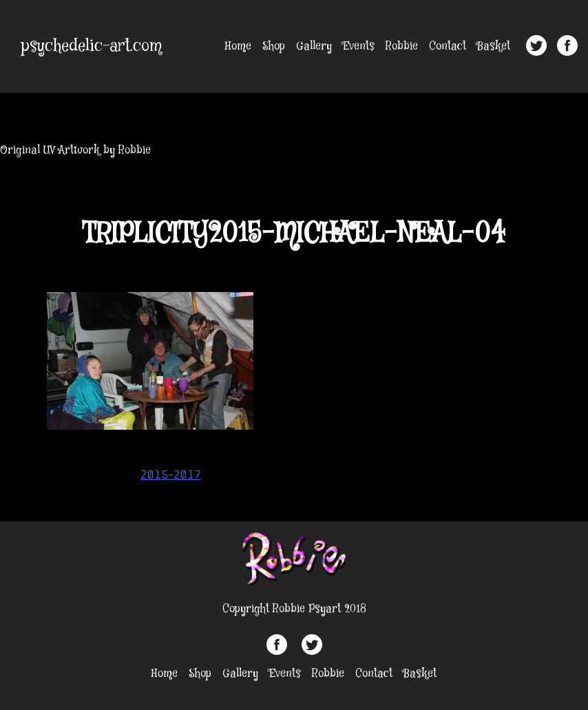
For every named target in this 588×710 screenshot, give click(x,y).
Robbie (402, 46)
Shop (274, 46)
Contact (448, 46)
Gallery (314, 46)
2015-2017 (171, 474)
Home (238, 46)
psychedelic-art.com (92, 46)
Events (359, 46)
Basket (494, 46)
